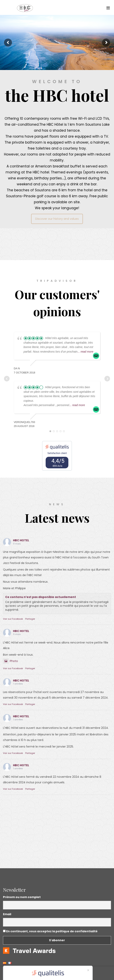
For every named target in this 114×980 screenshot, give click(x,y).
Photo (10, 661)
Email (7, 914)
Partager (30, 619)
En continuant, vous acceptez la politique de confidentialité (50, 931)
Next (107, 379)
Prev (7, 379)
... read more (85, 352)
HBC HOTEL (21, 540)
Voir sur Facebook (13, 619)
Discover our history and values (57, 219)
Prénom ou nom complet (22, 897)
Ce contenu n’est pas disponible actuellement (41, 597)
